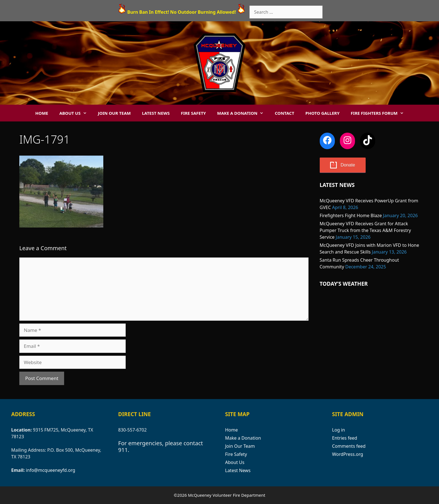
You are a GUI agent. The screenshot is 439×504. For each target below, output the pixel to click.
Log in (338, 430)
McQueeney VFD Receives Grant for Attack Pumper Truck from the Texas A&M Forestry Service (365, 230)
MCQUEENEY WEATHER (370, 317)
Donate (348, 165)
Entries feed (345, 438)
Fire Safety (193, 113)
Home (42, 113)
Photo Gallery (323, 113)
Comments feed (349, 446)
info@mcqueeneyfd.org (50, 470)
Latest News (156, 113)
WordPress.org (348, 454)
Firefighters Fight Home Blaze (351, 215)
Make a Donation (243, 113)
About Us (76, 113)
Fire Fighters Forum (380, 113)
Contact (284, 113)
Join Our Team (114, 113)
